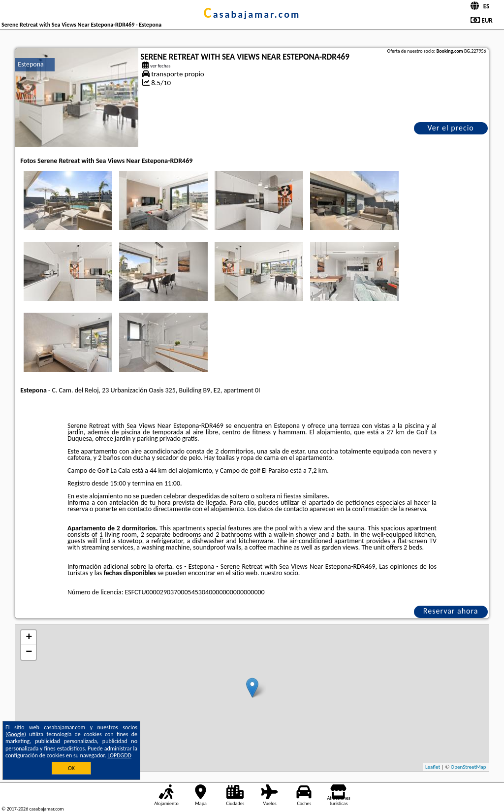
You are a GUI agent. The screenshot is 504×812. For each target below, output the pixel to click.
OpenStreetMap (469, 767)
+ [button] (29, 638)
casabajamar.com (252, 14)
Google (16, 734)
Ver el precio (450, 128)
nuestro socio (280, 573)
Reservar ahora (451, 611)
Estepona (31, 64)
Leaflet (433, 767)
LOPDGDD (119, 755)
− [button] (29, 652)
